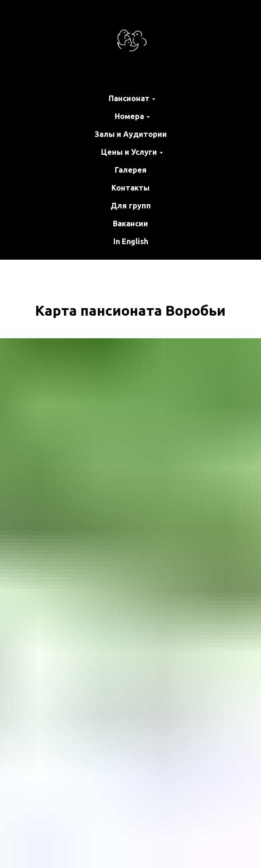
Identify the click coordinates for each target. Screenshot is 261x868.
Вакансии (130, 223)
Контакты (130, 188)
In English (131, 241)
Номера (129, 116)
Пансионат (129, 98)
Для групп (131, 206)
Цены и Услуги (129, 152)
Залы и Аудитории (131, 134)
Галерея (131, 170)
